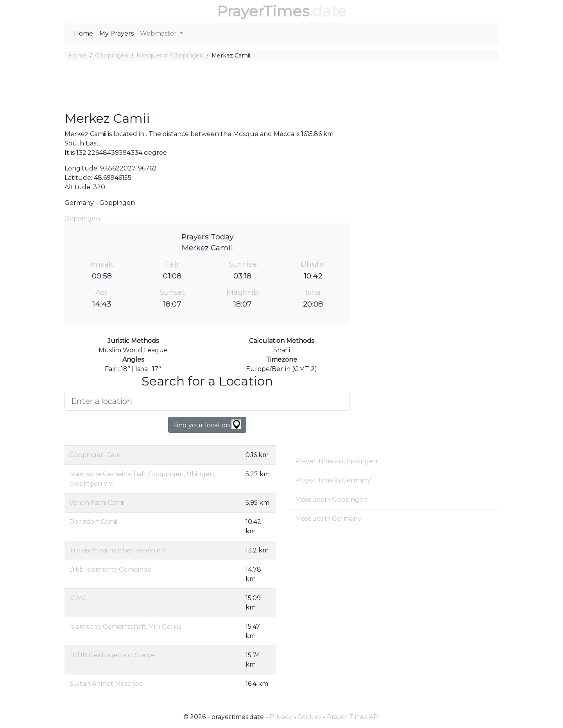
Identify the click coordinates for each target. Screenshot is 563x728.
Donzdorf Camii (93, 522)
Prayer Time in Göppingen (336, 461)
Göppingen (112, 56)
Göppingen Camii (96, 455)
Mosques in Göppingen (170, 56)
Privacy (281, 717)
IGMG (78, 598)
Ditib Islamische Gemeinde (110, 569)
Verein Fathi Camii (97, 503)
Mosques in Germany (328, 519)
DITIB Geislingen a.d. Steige (112, 655)
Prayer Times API (353, 717)
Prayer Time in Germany (333, 480)
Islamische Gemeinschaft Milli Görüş (125, 627)
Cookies (309, 717)
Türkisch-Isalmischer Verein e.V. (118, 550)
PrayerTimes (263, 11)
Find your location (207, 424)
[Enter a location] (207, 401)
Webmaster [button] (159, 33)
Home (83, 33)
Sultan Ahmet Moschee (106, 684)
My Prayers (117, 33)
